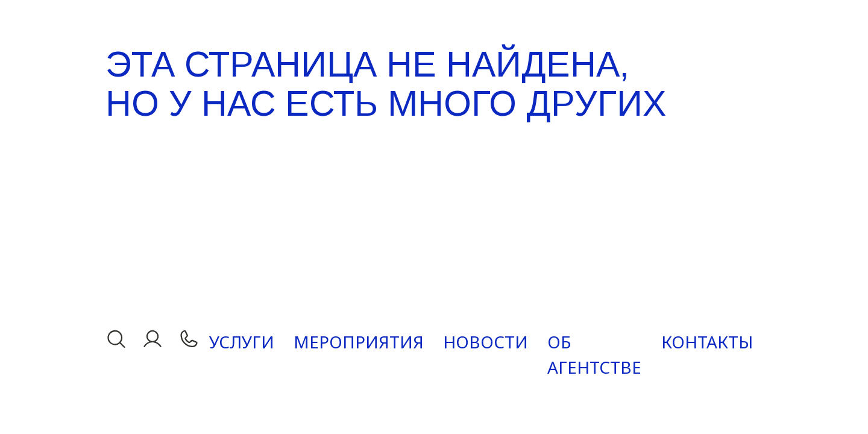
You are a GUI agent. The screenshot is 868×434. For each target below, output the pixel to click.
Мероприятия (359, 342)
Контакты (707, 342)
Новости (486, 342)
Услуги (242, 342)
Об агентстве (594, 354)
